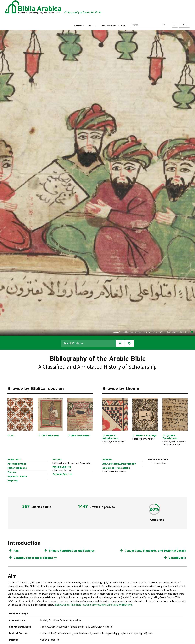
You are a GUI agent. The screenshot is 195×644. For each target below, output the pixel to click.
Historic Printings (146, 435)
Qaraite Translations (170, 437)
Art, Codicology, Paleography (119, 464)
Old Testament (50, 435)
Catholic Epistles (62, 474)
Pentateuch (14, 459)
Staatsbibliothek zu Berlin (129, 332)
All (13, 435)
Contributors (177, 558)
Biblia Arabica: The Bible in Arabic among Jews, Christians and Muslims (93, 605)
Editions (107, 459)
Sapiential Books (17, 476)
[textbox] (145, 24)
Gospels (57, 459)
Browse (79, 25)
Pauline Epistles (62, 467)
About (93, 25)
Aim (16, 551)
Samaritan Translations (116, 468)
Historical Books (17, 468)
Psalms (12, 472)
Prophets (13, 481)
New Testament (81, 435)
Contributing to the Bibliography (35, 558)
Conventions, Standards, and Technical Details (155, 551)
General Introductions (110, 437)
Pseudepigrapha (17, 464)
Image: (116, 332)
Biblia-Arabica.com (113, 25)
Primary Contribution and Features (72, 551)
